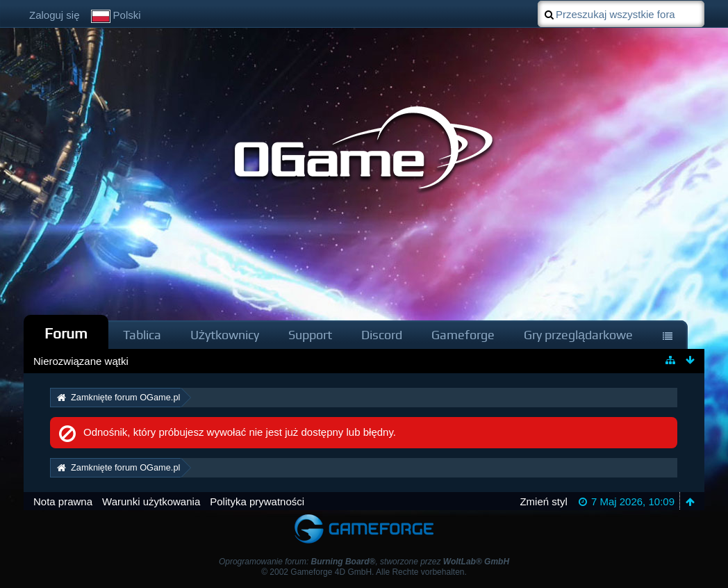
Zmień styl (543, 501)
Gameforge (463, 335)
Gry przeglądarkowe (578, 335)
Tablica (142, 335)
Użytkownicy (225, 335)
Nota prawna (63, 501)
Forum (66, 333)
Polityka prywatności (257, 501)
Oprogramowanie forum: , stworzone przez (364, 562)
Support (310, 335)
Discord (382, 335)
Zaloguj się (55, 15)
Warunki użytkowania (151, 501)
